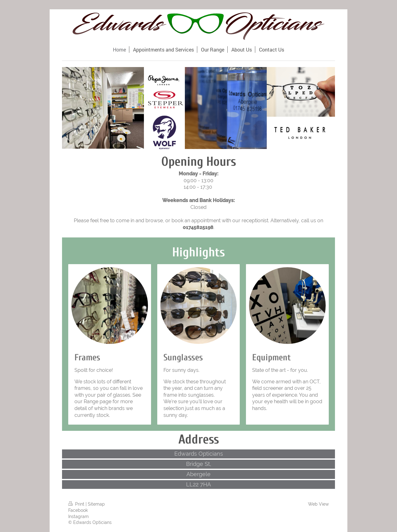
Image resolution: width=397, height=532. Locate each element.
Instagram (78, 516)
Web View (318, 504)
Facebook (78, 510)
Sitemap (96, 504)
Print (77, 504)
